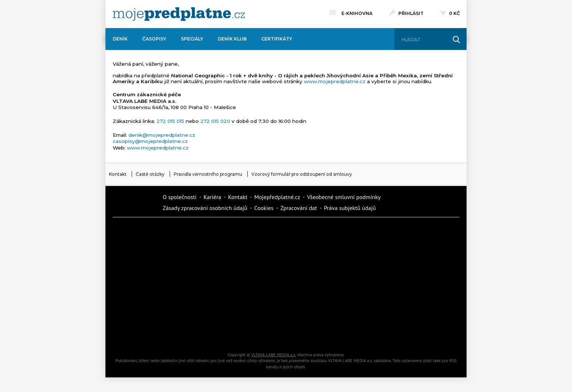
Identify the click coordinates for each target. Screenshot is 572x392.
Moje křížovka (326, 232)
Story (326, 283)
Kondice (140, 257)
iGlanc (264, 334)
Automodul (140, 334)
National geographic (326, 308)
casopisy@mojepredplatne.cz (150, 141)
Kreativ (388, 308)
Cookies (264, 208)
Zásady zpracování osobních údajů (205, 208)
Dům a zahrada (388, 232)
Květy (202, 283)
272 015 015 (170, 121)
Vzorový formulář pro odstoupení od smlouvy (302, 174)
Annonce (264, 283)
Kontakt (118, 174)
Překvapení (264, 308)
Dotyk (202, 232)
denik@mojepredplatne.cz (162, 135)
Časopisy (154, 39)
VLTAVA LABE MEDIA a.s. (274, 355)
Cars (140, 308)
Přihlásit (411, 13)
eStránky (388, 283)
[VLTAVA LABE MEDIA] (179, 14)
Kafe (264, 257)
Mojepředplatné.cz (277, 197)
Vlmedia (135, 202)
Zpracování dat (299, 208)
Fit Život (264, 232)
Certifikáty (277, 39)
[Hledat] (424, 40)
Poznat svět (202, 334)
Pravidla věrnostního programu (208, 174)
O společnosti (180, 197)
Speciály (192, 39)
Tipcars (388, 257)
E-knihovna (357, 12)
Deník (120, 39)
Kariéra (212, 197)
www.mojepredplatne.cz (335, 81)
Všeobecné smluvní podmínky (344, 197)
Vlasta (140, 283)
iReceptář (326, 257)
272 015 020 (215, 121)
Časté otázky (150, 174)
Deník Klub (232, 39)
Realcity (202, 257)
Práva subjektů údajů (350, 208)
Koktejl (326, 334)
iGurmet (202, 308)
